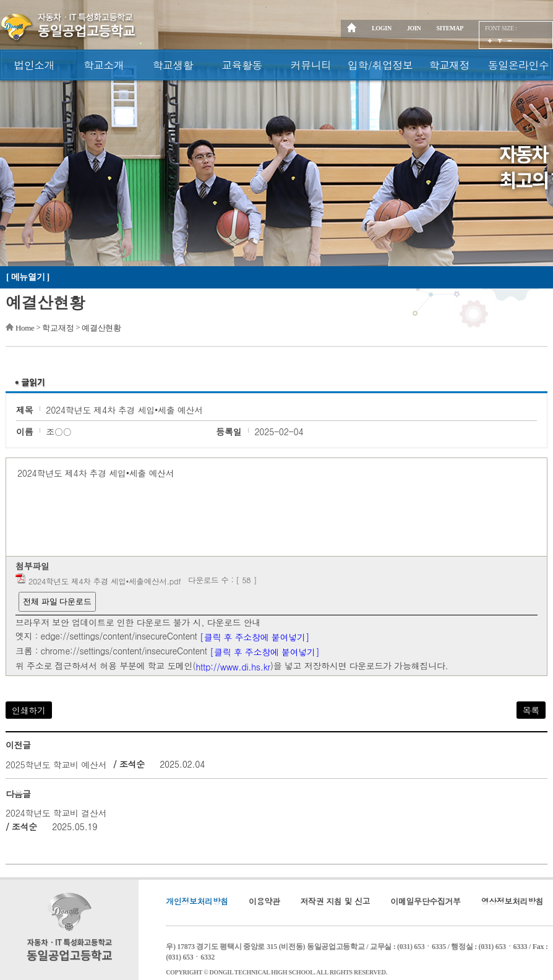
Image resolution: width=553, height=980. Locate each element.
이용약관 (264, 901)
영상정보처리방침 (512, 901)
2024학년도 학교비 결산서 (56, 813)
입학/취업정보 (380, 65)
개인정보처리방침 (197, 901)
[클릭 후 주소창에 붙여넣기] (255, 637)
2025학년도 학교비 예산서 (56, 765)
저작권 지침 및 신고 (336, 901)
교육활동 (242, 65)
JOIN (414, 28)
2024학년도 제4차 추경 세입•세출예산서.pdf (105, 581)
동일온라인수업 (519, 69)
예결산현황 (101, 328)
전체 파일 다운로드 (57, 601)
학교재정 (449, 65)
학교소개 (104, 65)
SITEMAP (450, 28)
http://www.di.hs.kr (233, 667)
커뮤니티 (311, 65)
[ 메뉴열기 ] (28, 277)
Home (25, 328)
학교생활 (173, 65)
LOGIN (382, 28)
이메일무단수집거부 (425, 901)
